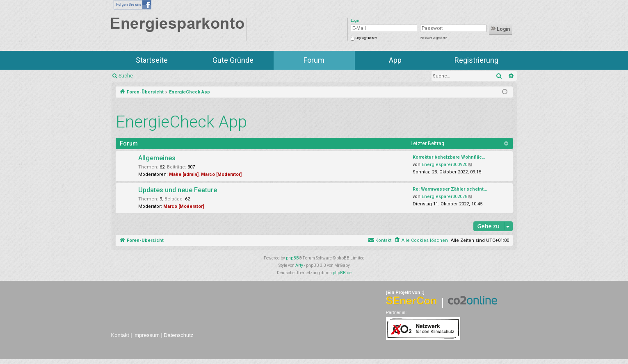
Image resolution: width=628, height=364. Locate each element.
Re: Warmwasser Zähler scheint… (450, 189)
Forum (314, 60)
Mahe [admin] (184, 174)
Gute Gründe (233, 60)
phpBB (292, 258)
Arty (299, 265)
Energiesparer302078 (444, 197)
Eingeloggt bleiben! (366, 38)
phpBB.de (342, 273)
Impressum (146, 335)
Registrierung (476, 60)
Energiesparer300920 (444, 165)
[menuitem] (421, 241)
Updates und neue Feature (178, 190)
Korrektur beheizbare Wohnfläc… (449, 157)
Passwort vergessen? (433, 38)
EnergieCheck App (181, 122)
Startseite (152, 60)
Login (501, 29)
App (395, 60)
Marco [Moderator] (221, 174)
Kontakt (120, 335)
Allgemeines (157, 158)
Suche (126, 76)
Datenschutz (178, 335)
